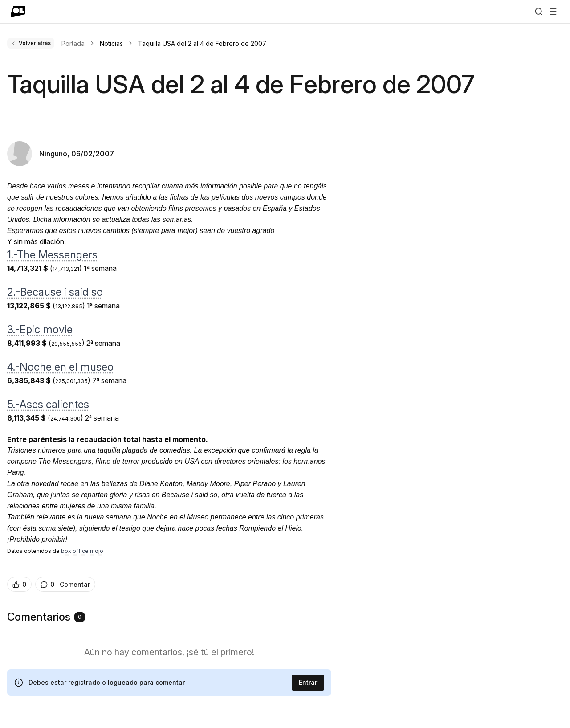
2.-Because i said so (55, 292)
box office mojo (82, 551)
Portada (73, 43)
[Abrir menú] (553, 12)
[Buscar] (539, 12)
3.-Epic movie (40, 329)
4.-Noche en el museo (60, 367)
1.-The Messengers (52, 255)
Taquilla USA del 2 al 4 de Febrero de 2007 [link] (202, 43)
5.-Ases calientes (48, 404)
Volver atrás (31, 43)
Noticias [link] (111, 43)
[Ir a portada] (18, 12)
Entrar (308, 682)
